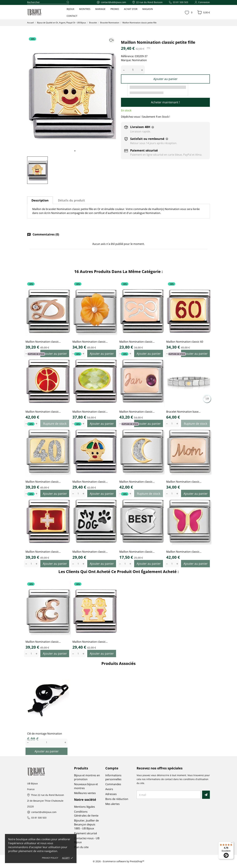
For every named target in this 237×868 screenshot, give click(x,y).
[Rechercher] (48, 2)
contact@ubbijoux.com (44, 812)
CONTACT (72, 16)
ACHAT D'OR (131, 9)
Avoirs (109, 789)
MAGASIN (148, 9)
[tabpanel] (72, 95)
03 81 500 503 (39, 818)
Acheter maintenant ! (165, 102)
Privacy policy (50, 858)
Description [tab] (40, 200)
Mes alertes (112, 804)
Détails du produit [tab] (71, 200)
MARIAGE (100, 9)
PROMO (115, 9)
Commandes (113, 784)
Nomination (139, 60)
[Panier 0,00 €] (204, 12)
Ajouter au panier (165, 79)
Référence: (128, 56)
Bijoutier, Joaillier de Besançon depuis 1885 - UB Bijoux (86, 824)
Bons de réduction (117, 799)
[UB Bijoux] (40, 12)
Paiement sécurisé (86, 833)
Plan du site (81, 847)
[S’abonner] (206, 795)
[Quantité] (133, 70)
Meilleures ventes (85, 793)
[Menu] (232, 844)
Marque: (126, 60)
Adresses (111, 794)
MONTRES (85, 9)
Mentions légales (85, 807)
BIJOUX (70, 9)
